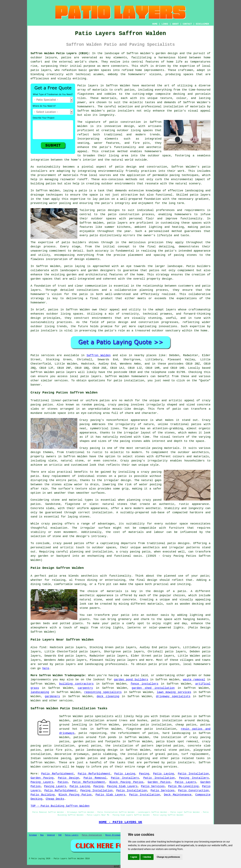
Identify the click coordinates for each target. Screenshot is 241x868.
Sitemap (33, 835)
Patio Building (43, 795)
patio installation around (173, 721)
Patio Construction (193, 791)
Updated (51, 835)
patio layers (41, 70)
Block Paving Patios (126, 782)
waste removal (194, 680)
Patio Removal (95, 778)
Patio (35, 355)
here (46, 668)
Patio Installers (125, 778)
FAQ (60, 835)
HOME (155, 24)
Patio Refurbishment (58, 774)
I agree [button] (134, 857)
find (43, 647)
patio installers (121, 111)
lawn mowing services (174, 692)
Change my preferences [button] (168, 857)
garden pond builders (131, 680)
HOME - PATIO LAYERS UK (120, 822)
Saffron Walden (99, 355)
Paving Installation (96, 791)
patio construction (125, 122)
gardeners (52, 696)
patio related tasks (188, 758)
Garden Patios (159, 782)
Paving (144, 774)
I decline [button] (147, 857)
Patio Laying (125, 774)
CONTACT (187, 24)
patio (83, 191)
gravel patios (90, 746)
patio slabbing (104, 754)
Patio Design (68, 778)
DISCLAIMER (202, 24)
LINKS (165, 24)
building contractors (76, 684)
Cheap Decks (55, 799)
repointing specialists (103, 692)
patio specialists (99, 716)
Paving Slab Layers (122, 786)
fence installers (145, 684)
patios (53, 310)
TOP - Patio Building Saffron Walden (60, 806)
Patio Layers (186, 782)
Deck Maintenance (178, 795)
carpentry (85, 688)
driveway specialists (173, 696)
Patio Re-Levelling (183, 786)
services (66, 701)
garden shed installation (153, 688)
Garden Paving (42, 778)
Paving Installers (194, 778)
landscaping (40, 692)
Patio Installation (193, 774)
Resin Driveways (114, 835)
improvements (41, 680)
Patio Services (153, 786)
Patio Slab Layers (110, 795)
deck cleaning (108, 696)
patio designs (178, 543)
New (42, 835)
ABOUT (176, 24)
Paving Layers (42, 782)
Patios (63, 782)
